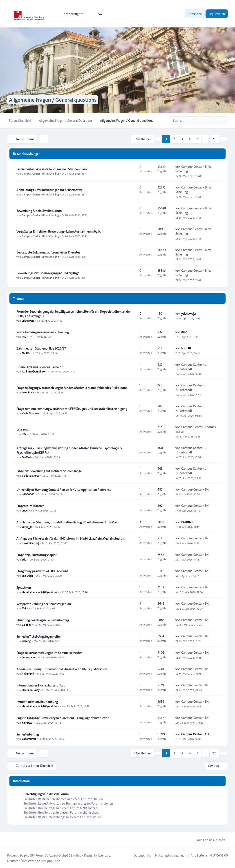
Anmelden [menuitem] (195, 14)
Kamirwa (27, 722)
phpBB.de (54, 860)
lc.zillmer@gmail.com (35, 371)
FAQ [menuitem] (96, 14)
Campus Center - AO (195, 734)
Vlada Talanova (31, 413)
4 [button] (190, 139)
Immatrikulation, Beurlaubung (37, 702)
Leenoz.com (106, 855)
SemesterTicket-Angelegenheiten (39, 636)
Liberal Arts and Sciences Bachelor (39, 367)
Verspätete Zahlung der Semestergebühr (44, 604)
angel (25, 510)
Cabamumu (29, 739)
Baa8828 (187, 522)
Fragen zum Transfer (30, 506)
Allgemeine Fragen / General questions (54, 100)
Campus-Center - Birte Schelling (40, 173)
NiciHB (26, 353)
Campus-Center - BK (195, 489)
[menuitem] (71, 14)
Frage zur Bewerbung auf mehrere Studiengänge (49, 471)
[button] (224, 139)
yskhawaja (28, 320)
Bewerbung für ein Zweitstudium (39, 211)
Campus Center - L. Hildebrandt (191, 367)
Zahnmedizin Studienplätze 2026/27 (41, 348)
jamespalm (28, 657)
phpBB (29, 855)
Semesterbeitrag (28, 734)
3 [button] (182, 139)
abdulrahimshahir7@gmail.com (40, 592)
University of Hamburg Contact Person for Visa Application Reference (64, 489)
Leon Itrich (28, 392)
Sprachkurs (24, 587)
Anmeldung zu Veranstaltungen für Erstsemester (49, 190)
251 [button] (214, 139)
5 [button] (198, 139)
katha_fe (27, 527)
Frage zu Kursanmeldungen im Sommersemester (49, 653)
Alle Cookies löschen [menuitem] (208, 839)
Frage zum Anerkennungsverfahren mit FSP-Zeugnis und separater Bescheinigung (72, 408)
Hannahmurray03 (32, 690)
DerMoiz (27, 457)
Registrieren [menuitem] (217, 14)
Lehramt (22, 429)
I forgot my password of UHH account (42, 571)
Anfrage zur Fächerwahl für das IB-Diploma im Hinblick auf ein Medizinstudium (71, 538)
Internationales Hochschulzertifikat (40, 685)
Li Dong (26, 641)
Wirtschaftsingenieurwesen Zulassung (43, 332)
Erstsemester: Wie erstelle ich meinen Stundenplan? (52, 169)
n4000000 (28, 494)
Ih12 (24, 336)
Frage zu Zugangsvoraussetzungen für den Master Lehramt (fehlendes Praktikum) (72, 388)
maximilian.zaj (30, 543)
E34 (24, 608)
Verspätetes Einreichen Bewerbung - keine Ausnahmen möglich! (60, 231)
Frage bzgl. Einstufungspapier (36, 555)
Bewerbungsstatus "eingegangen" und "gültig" (48, 273)
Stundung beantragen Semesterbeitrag (43, 620)
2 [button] (174, 139)
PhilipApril (28, 673)
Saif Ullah (27, 575)
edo (24, 559)
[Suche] (215, 121)
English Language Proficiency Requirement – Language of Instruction (63, 718)
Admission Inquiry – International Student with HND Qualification (62, 669)
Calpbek (27, 624)
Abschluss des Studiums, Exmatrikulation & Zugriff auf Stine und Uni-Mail (67, 522)
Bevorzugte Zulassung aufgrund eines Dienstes (48, 252)
